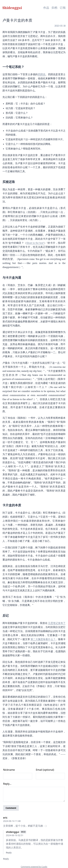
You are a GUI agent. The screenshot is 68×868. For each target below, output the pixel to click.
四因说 (42, 74)
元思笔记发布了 (57, 623)
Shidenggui (12, 8)
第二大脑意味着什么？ (43, 639)
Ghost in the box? (35, 243)
